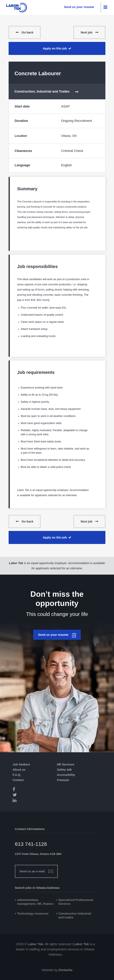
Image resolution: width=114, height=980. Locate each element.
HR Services (66, 764)
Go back (28, 32)
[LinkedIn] (20, 801)
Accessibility (66, 775)
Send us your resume (79, 7)
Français (63, 780)
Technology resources (33, 914)
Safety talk (64, 770)
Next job (86, 32)
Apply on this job (55, 48)
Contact (18, 780)
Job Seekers (21, 764)
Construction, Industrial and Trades (42, 91)
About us (19, 770)
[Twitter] (20, 795)
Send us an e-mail (32, 871)
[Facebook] (20, 790)
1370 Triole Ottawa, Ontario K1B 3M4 (38, 854)
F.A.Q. (17, 775)
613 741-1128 (31, 844)
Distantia (66, 970)
